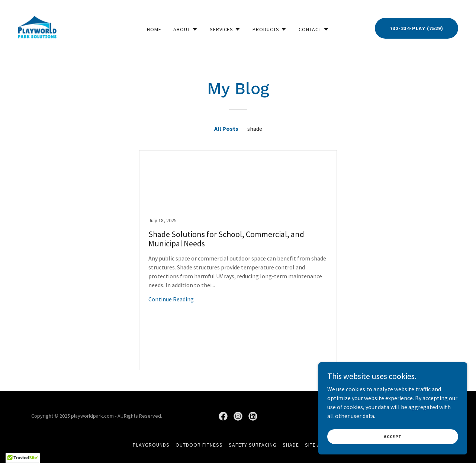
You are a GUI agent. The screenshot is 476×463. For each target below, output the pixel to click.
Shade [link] (291, 445)
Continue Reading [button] (171, 299)
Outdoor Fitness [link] (199, 445)
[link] (37, 27)
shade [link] (255, 129)
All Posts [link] (226, 129)
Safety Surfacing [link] (253, 445)
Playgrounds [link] (151, 445)
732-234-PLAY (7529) (416, 28)
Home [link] (154, 29)
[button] (186, 29)
